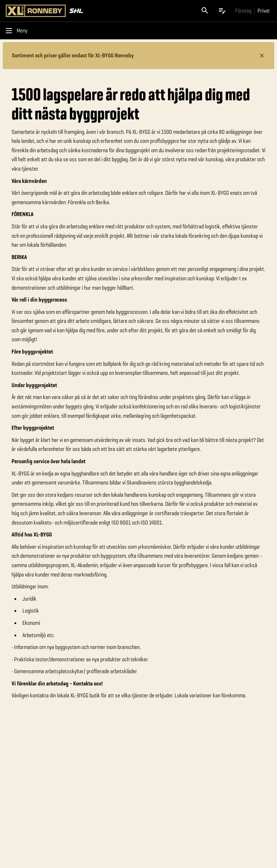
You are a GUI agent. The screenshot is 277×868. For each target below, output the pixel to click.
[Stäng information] (262, 56)
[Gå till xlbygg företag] (243, 11)
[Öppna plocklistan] (222, 11)
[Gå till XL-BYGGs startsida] (71, 11)
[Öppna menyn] (18, 31)
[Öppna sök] (205, 11)
